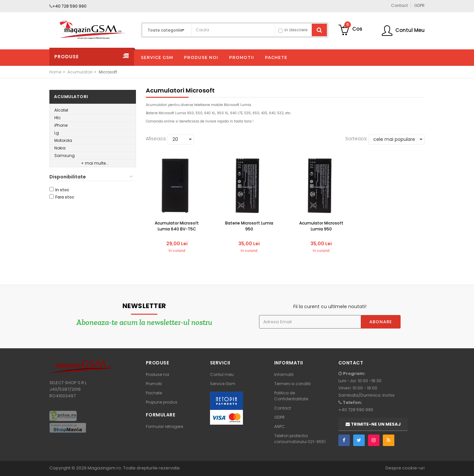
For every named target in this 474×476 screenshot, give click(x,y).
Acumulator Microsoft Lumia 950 (321, 226)
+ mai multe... (95, 163)
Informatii (284, 374)
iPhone (61, 125)
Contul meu (222, 374)
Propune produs (162, 402)
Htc (58, 118)
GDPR (279, 417)
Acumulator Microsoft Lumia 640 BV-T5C (177, 226)
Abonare (381, 322)
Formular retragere (164, 426)
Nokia (60, 148)
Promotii (154, 384)
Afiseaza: (156, 139)
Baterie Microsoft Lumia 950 (249, 226)
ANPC (279, 426)
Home (55, 72)
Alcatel (61, 110)
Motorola (63, 140)
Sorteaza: (356, 139)
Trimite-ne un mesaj (373, 424)
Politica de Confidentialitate (291, 396)
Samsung (65, 156)
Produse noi (158, 374)
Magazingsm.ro (104, 468)
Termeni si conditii (292, 384)
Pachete (154, 393)
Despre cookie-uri (405, 468)
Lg (57, 133)
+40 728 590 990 (69, 6)
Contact (283, 408)
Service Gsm (223, 384)
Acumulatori (80, 72)
